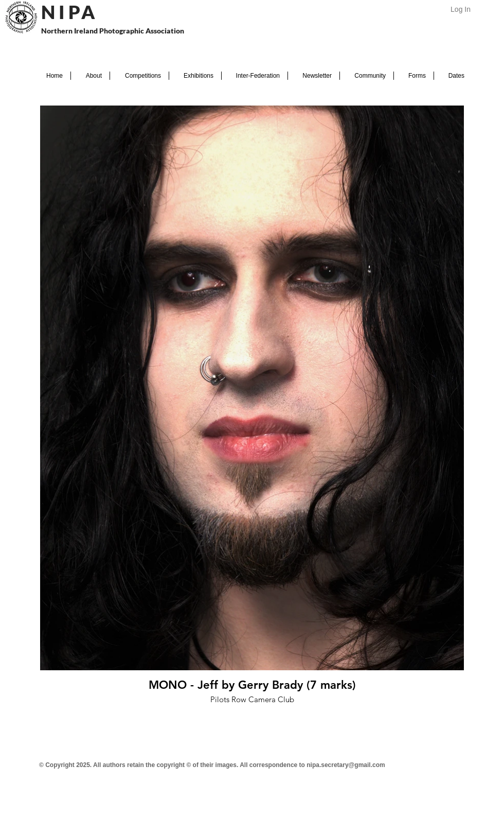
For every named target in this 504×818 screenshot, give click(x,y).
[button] (90, 76)
